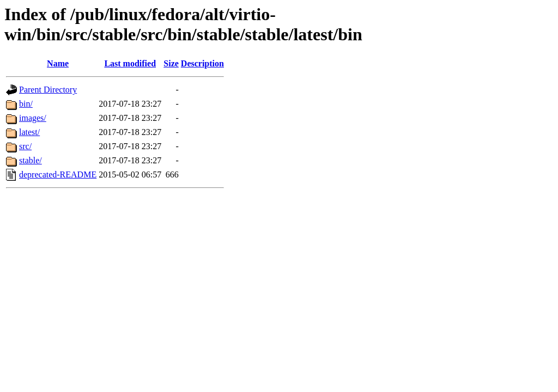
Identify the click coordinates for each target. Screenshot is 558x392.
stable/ (31, 160)
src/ (25, 146)
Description (202, 63)
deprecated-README (58, 174)
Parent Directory (48, 90)
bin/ (26, 104)
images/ (33, 118)
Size (171, 63)
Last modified (130, 63)
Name (58, 63)
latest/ (29, 132)
